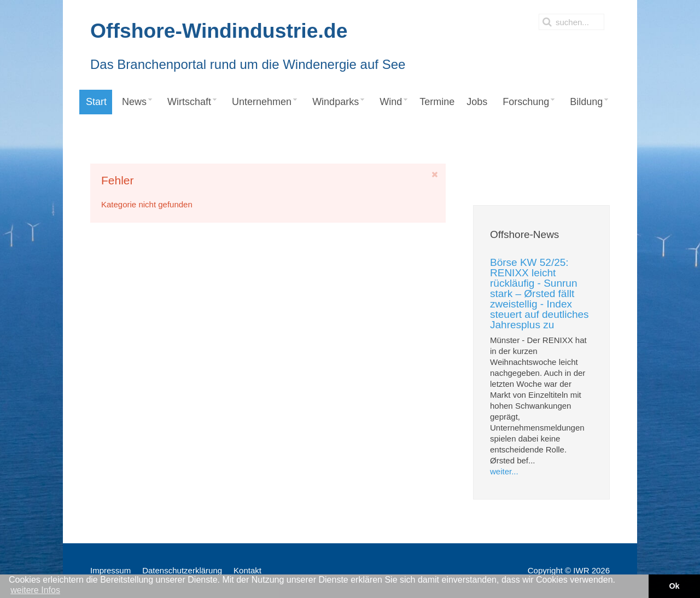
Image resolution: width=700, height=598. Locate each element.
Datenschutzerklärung (182, 570)
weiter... (504, 471)
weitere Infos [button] (35, 590)
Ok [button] (674, 586)
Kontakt (247, 570)
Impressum (110, 570)
